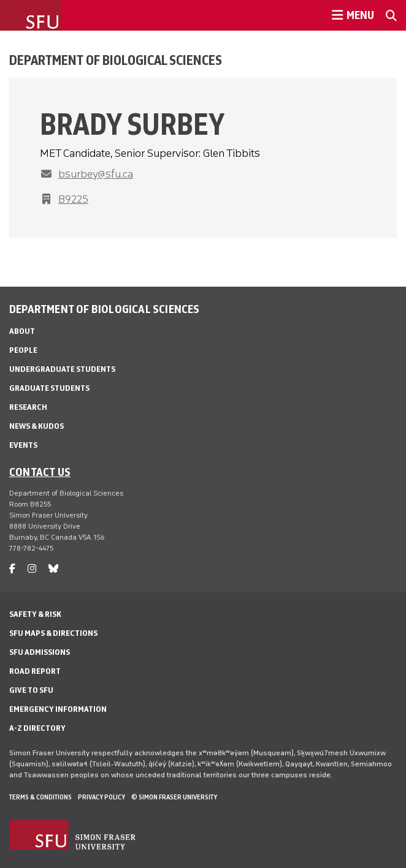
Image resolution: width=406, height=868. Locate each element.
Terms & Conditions (40, 797)
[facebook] (12, 569)
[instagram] (32, 569)
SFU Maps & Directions (53, 633)
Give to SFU (31, 690)
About (22, 331)
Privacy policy (101, 797)
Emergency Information (58, 709)
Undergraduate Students (62, 369)
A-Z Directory (37, 728)
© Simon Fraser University (174, 797)
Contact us (40, 472)
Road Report (35, 671)
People (23, 350)
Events (23, 445)
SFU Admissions (40, 652)
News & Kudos (36, 426)
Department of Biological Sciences (116, 60)
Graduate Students (49, 388)
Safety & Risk (35, 614)
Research (28, 407)
